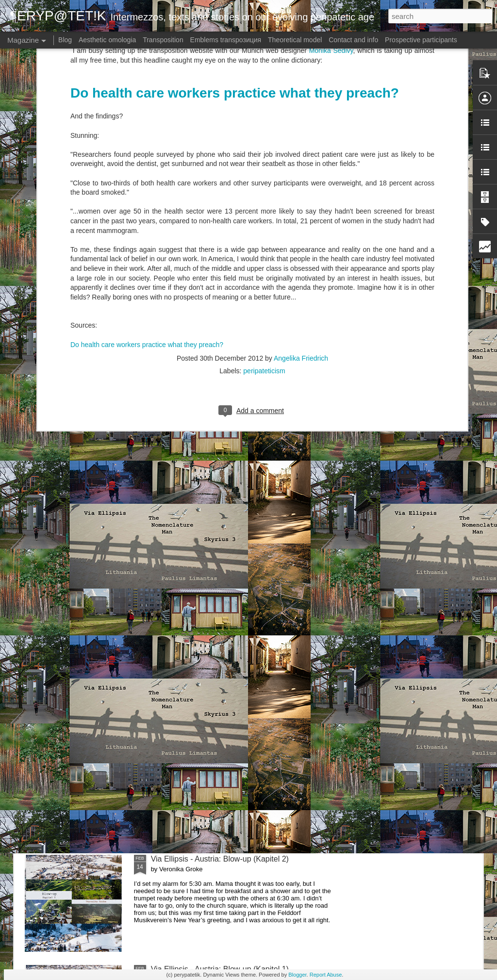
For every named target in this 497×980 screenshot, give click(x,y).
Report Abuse (326, 975)
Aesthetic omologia (107, 40)
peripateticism (264, 229)
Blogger (297, 975)
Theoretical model (295, 40)
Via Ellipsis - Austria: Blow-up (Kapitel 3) (220, 749)
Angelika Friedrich (301, 216)
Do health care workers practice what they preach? (147, 202)
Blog (65, 40)
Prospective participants (421, 40)
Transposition (163, 40)
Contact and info (353, 40)
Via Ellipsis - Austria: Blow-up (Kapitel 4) (220, 639)
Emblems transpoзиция (226, 40)
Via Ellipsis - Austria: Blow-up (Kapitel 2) (220, 859)
